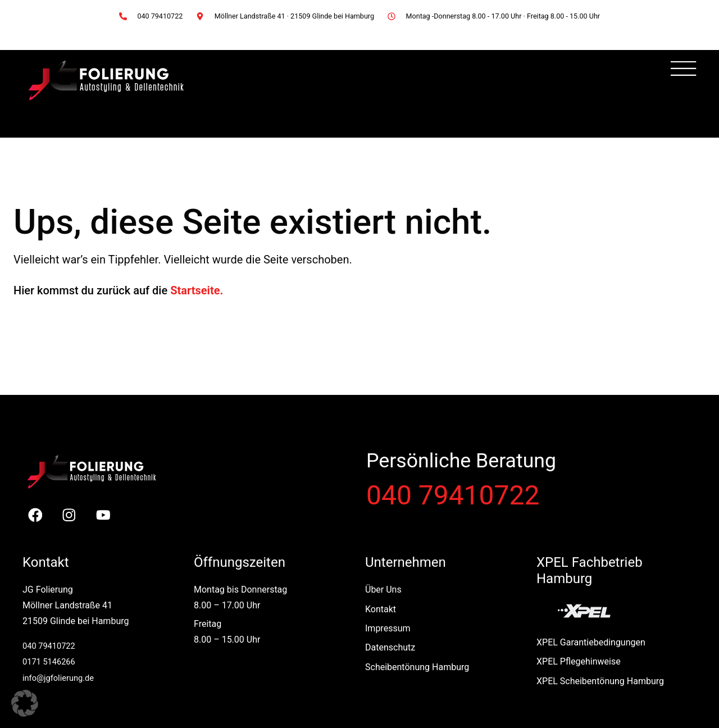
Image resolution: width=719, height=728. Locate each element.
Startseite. (197, 290)
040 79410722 (453, 495)
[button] (25, 703)
